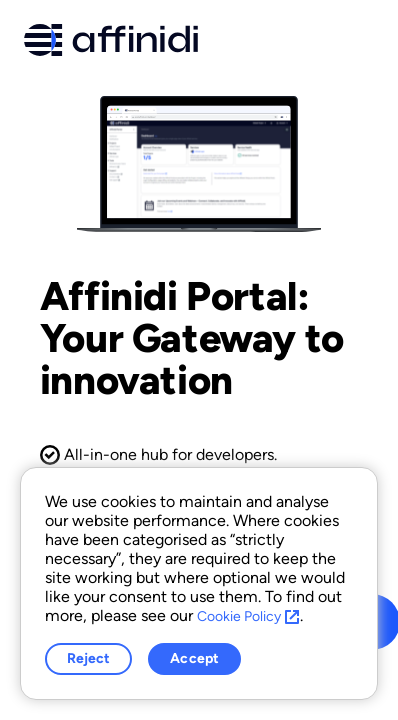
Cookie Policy (248, 616)
